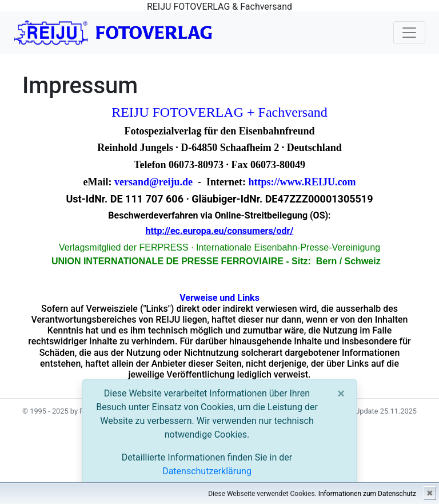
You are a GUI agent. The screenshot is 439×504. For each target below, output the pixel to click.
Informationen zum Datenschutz (367, 494)
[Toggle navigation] (409, 33)
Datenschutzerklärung (207, 471)
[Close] (341, 394)
